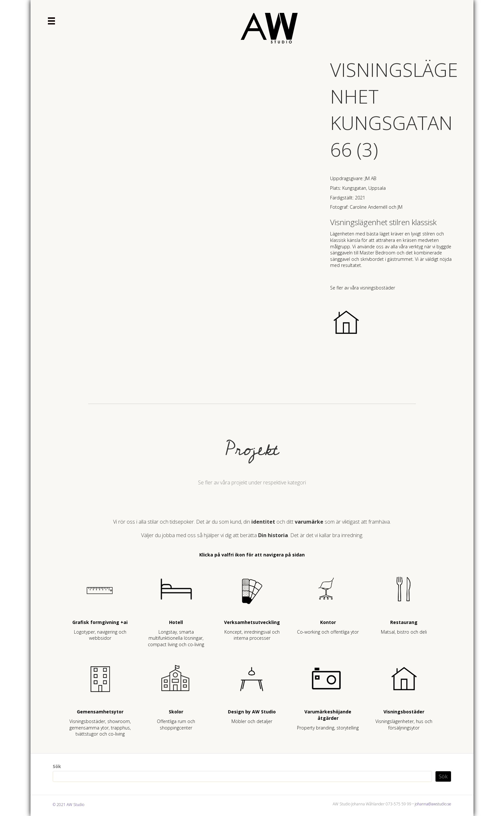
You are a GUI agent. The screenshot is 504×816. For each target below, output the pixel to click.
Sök (57, 766)
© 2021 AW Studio (68, 805)
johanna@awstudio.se (433, 804)
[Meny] (51, 21)
